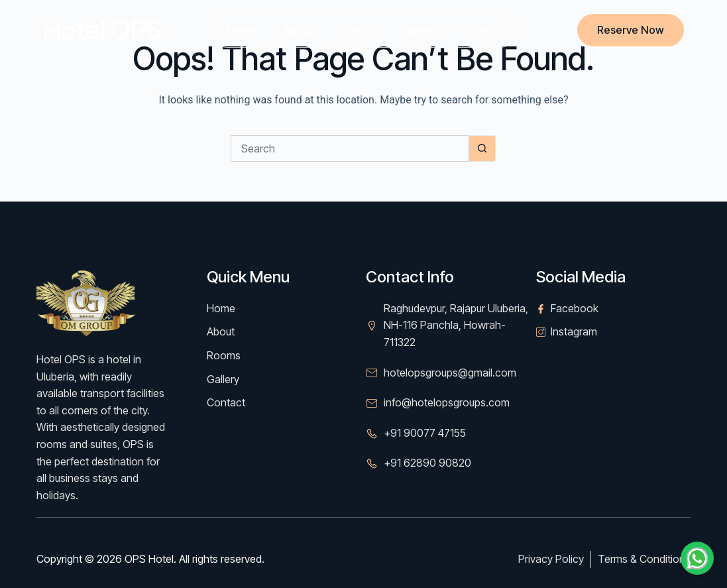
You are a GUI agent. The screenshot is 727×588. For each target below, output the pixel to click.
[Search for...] (350, 148)
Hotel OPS (102, 30)
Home (242, 30)
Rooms (356, 30)
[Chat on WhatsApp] (697, 558)
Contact (481, 30)
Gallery (417, 30)
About (298, 30)
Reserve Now (631, 30)
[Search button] (482, 148)
